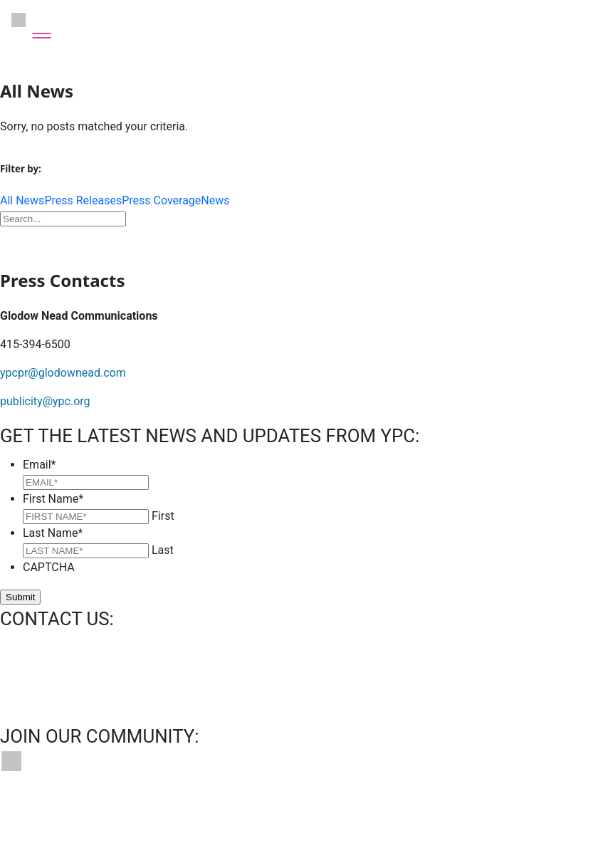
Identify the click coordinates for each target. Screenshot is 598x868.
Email (40, 465)
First (163, 516)
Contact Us (34, 814)
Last (163, 550)
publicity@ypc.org (45, 401)
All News (22, 200)
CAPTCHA (49, 567)
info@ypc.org (33, 648)
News (215, 200)
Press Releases (83, 200)
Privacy (258, 814)
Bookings (107, 814)
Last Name (53, 533)
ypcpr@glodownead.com (63, 373)
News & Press (185, 814)
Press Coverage (161, 200)
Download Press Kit (299, 240)
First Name (53, 499)
